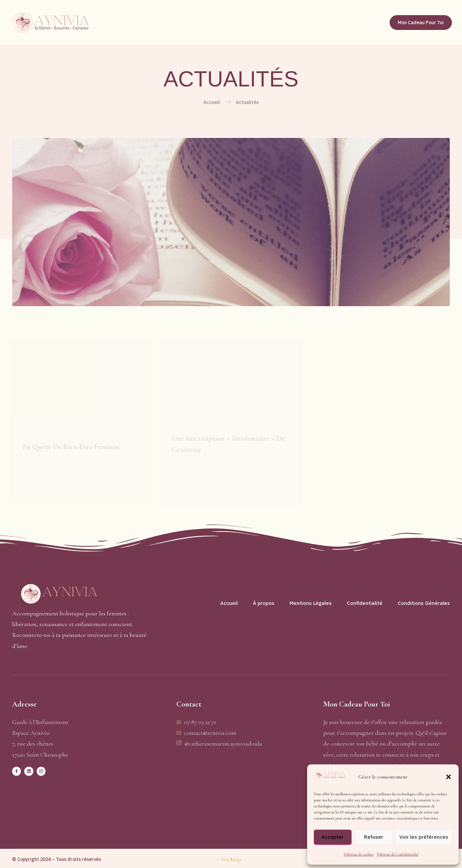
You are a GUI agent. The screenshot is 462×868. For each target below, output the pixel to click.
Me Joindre (358, 22)
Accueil (148, 22)
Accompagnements (253, 23)
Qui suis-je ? (192, 22)
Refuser (374, 837)
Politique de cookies (359, 854)
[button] (449, 777)
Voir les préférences (424, 837)
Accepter (333, 837)
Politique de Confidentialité (398, 854)
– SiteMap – (231, 859)
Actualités (312, 22)
